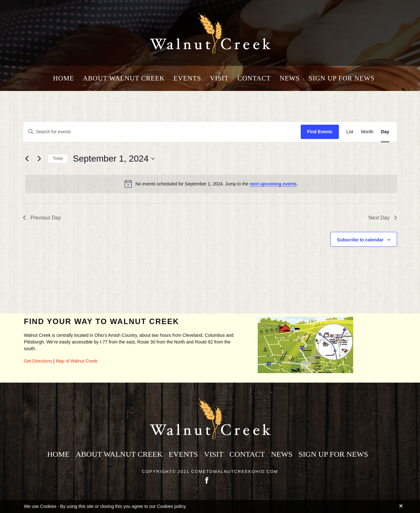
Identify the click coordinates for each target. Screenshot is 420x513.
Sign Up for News (342, 78)
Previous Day (42, 218)
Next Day (383, 218)
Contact (254, 78)
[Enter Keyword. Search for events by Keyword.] (162, 132)
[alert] (211, 184)
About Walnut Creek (124, 78)
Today (58, 158)
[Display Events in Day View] (385, 132)
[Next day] (39, 159)
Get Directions (38, 361)
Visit (219, 78)
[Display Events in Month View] (367, 132)
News (290, 78)
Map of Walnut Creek (77, 361)
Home (64, 78)
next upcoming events (273, 184)
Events (187, 78)
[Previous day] (27, 159)
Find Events (320, 132)
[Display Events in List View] (350, 132)
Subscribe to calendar (360, 240)
